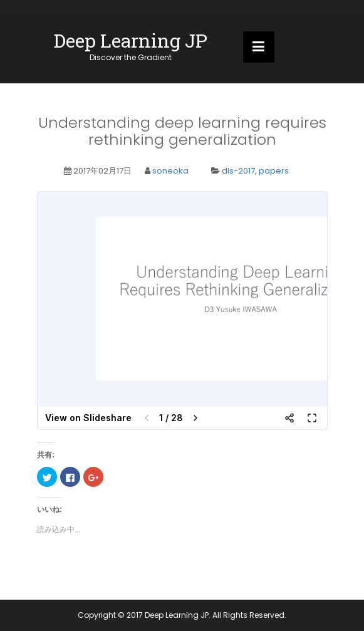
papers (274, 171)
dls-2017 (238, 171)
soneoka (170, 171)
